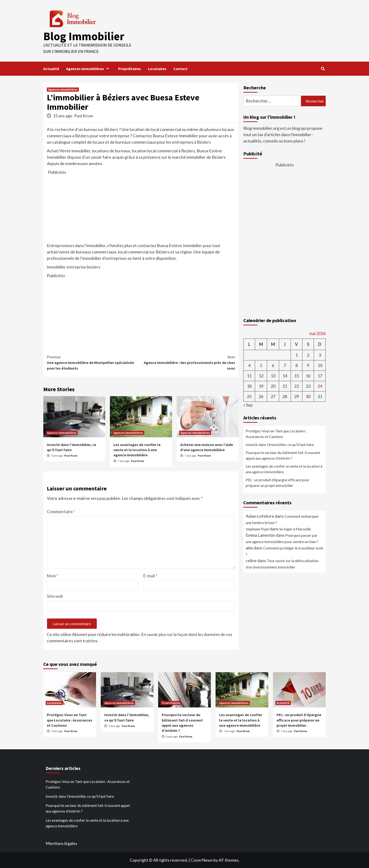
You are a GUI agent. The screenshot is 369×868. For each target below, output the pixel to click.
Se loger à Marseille (295, 529)
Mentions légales (61, 843)
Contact (180, 69)
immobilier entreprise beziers (74, 267)
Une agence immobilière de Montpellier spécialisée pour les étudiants (94, 362)
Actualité (51, 69)
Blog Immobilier (84, 36)
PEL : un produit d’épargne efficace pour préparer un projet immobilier (278, 483)
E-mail (150, 576)
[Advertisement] (141, 208)
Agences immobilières (89, 69)
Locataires (157, 69)
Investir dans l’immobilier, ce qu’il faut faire (280, 444)
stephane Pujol (257, 529)
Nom (52, 576)
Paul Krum (84, 116)
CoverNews (202, 860)
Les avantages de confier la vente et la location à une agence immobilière (137, 450)
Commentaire (61, 512)
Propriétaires (130, 69)
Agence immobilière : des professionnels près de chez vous (188, 362)
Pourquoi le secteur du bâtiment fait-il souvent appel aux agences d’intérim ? (283, 455)
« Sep (248, 405)
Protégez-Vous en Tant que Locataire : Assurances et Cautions (276, 434)
